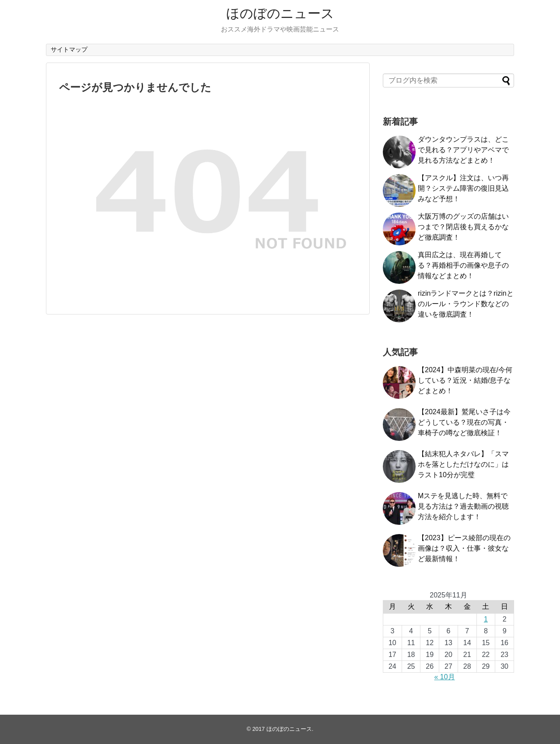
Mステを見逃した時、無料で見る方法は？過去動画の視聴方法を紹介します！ (463, 506)
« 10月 (445, 677)
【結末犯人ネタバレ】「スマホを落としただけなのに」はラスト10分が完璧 (463, 464)
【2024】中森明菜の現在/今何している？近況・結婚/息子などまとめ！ (465, 380)
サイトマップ (69, 49)
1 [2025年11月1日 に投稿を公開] (486, 619)
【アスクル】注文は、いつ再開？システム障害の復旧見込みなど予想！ (463, 188)
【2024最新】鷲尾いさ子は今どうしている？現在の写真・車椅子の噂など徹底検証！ (464, 422)
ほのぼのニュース (280, 13)
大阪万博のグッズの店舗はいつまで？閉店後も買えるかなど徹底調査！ (463, 227)
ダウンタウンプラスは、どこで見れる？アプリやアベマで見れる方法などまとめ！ (463, 150)
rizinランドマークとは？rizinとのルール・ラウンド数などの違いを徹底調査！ (466, 304)
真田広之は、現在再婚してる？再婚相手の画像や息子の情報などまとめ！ (463, 265)
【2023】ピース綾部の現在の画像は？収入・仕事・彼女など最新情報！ (464, 548)
